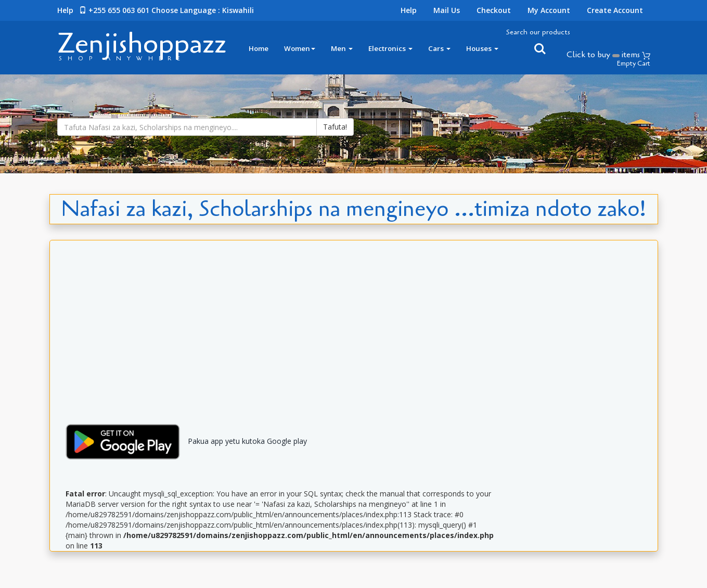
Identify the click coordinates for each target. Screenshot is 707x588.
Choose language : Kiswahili (203, 10)
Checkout (494, 10)
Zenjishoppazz (142, 43)
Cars (439, 48)
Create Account (615, 10)
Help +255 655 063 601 (103, 10)
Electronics (390, 48)
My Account (549, 10)
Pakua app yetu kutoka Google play (182, 441)
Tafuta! (335, 127)
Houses (482, 48)
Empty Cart (634, 63)
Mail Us (447, 10)
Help (409, 10)
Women (300, 48)
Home (259, 48)
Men (342, 48)
